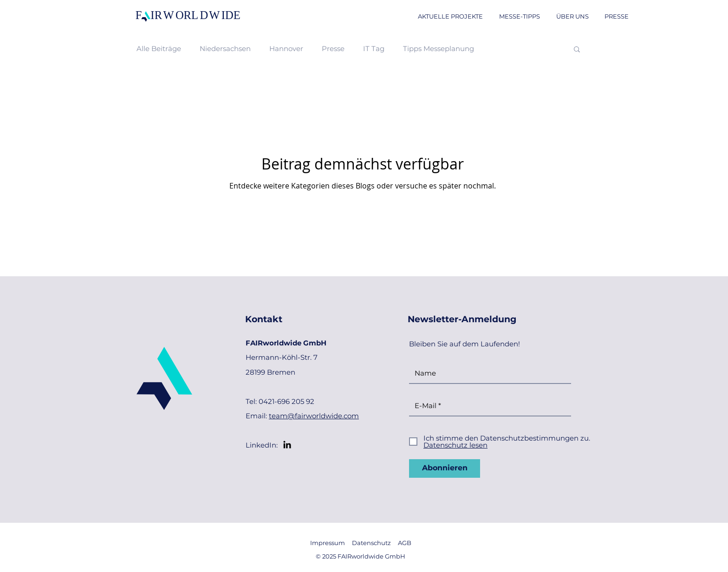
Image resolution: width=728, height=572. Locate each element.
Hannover (286, 49)
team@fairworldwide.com (314, 416)
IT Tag (374, 49)
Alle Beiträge (159, 49)
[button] (577, 50)
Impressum (328, 543)
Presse (333, 49)
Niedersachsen (225, 49)
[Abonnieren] (445, 468)
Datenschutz (371, 543)
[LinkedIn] (287, 445)
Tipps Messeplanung (439, 49)
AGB (405, 543)
